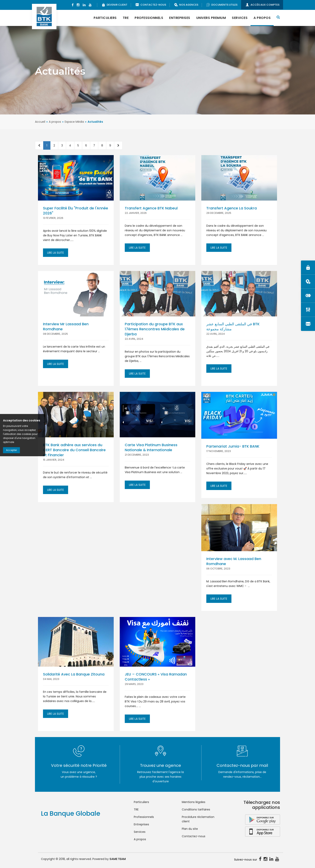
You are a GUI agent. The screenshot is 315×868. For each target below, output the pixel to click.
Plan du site (190, 829)
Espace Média (74, 122)
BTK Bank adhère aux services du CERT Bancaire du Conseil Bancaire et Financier (74, 450)
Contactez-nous (194, 836)
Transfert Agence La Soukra (232, 208)
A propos (262, 18)
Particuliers (105, 18)
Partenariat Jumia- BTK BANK (233, 446)
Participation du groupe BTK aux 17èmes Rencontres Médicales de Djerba (155, 329)
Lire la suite (56, 253)
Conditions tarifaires (196, 809)
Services (240, 18)
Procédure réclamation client (198, 819)
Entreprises (180, 18)
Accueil (40, 122)
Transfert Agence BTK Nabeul (151, 208)
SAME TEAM (118, 859)
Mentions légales (194, 802)
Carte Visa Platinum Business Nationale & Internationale (151, 447)
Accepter (11, 450)
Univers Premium (211, 18)
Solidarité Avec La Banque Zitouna (74, 674)
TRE (126, 18)
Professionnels (149, 18)
